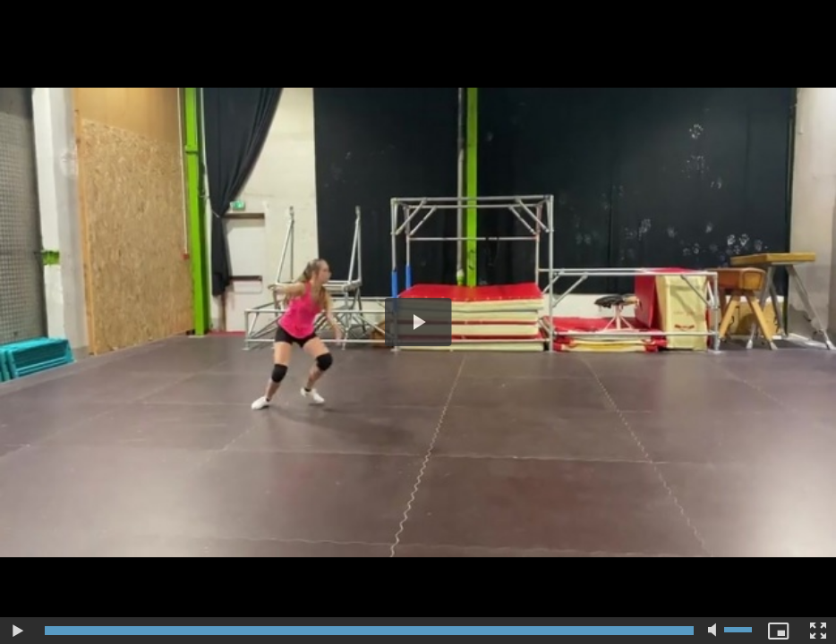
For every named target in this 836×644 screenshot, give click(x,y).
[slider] (369, 631)
